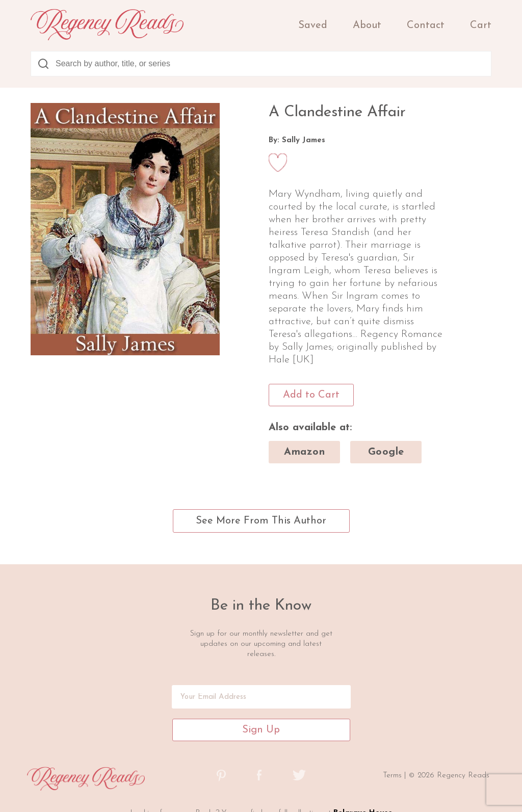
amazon (304, 452)
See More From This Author (261, 521)
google (386, 452)
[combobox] (261, 64)
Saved (313, 25)
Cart (481, 25)
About (367, 25)
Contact (426, 25)
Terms (394, 776)
